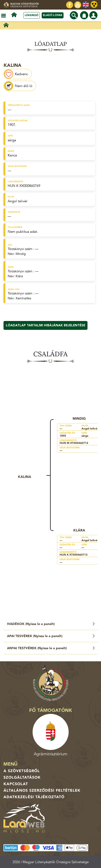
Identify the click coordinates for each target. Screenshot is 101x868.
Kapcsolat (16, 784)
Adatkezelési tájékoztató (34, 797)
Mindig (21, 254)
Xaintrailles (23, 298)
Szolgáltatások (22, 777)
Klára (19, 276)
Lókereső (32, 15)
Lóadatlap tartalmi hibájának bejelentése (45, 325)
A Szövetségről (22, 771)
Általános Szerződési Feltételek (42, 790)
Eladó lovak (53, 15)
